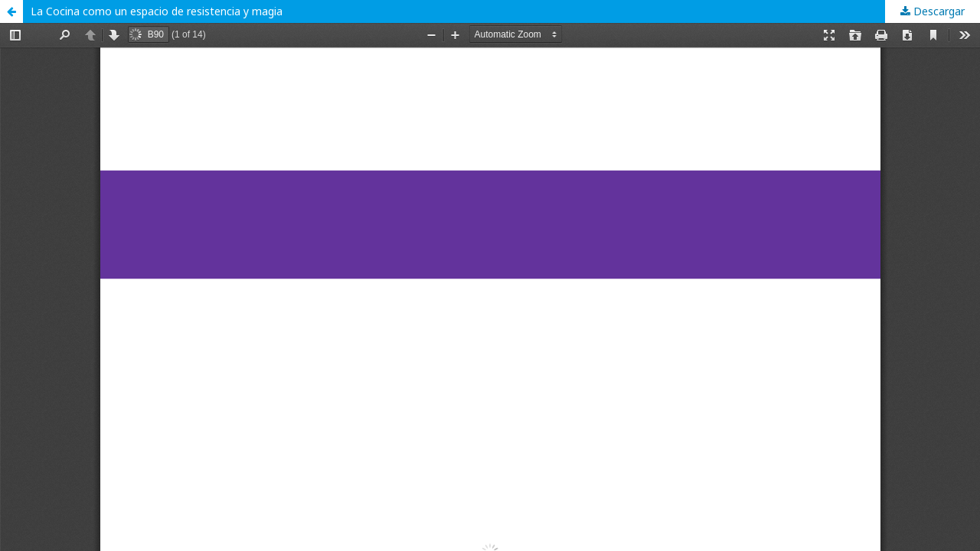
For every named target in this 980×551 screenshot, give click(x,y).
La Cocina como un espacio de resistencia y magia (157, 11)
